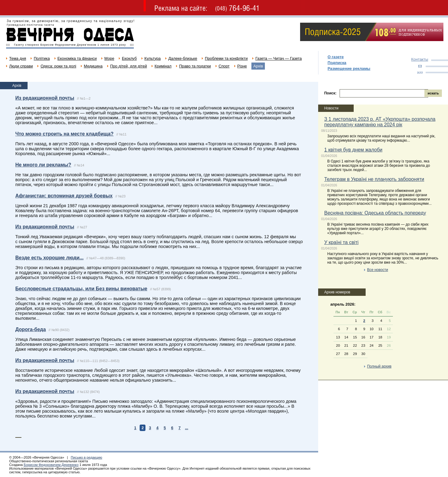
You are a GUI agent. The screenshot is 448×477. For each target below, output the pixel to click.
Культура (153, 58)
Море (109, 58)
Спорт (224, 66)
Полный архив (379, 366)
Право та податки (195, 66)
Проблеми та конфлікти (226, 58)
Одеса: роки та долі (58, 66)
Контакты (420, 59)
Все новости (378, 270)
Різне (242, 66)
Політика (42, 58)
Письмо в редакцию (87, 457)
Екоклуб (129, 58)
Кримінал (163, 66)
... (187, 428)
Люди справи (21, 66)
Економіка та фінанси (77, 58)
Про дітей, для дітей (129, 66)
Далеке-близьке (183, 58)
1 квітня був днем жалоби (353, 150)
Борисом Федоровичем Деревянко (51, 465)
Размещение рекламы (349, 69)
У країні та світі (341, 242)
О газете (336, 57)
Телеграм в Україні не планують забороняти (374, 179)
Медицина (93, 66)
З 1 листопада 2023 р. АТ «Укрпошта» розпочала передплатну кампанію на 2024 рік (380, 122)
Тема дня (18, 58)
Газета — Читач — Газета (279, 58)
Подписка (337, 63)
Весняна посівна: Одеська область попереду (375, 213)
